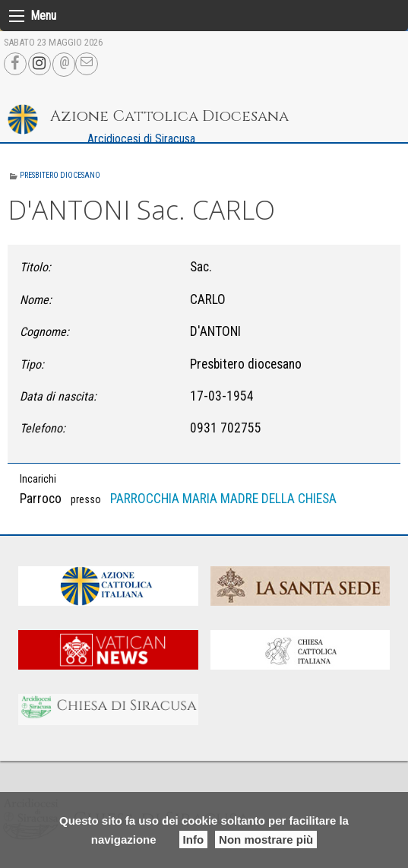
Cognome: (44, 332)
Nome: (36, 300)
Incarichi (38, 479)
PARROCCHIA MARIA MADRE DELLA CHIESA (223, 499)
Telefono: (43, 428)
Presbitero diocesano (60, 175)
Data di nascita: (58, 396)
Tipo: (32, 364)
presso (86, 499)
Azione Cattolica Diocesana (169, 116)
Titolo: (35, 267)
